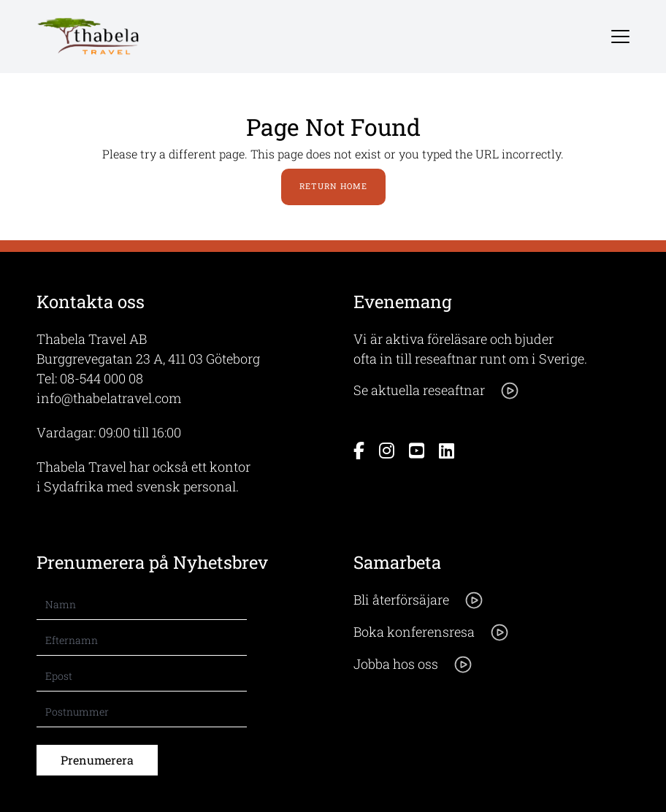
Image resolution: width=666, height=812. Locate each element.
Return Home (333, 186)
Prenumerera (97, 760)
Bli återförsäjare (419, 600)
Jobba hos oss (413, 664)
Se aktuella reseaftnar (437, 391)
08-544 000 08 (102, 378)
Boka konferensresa (432, 632)
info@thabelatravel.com (109, 398)
